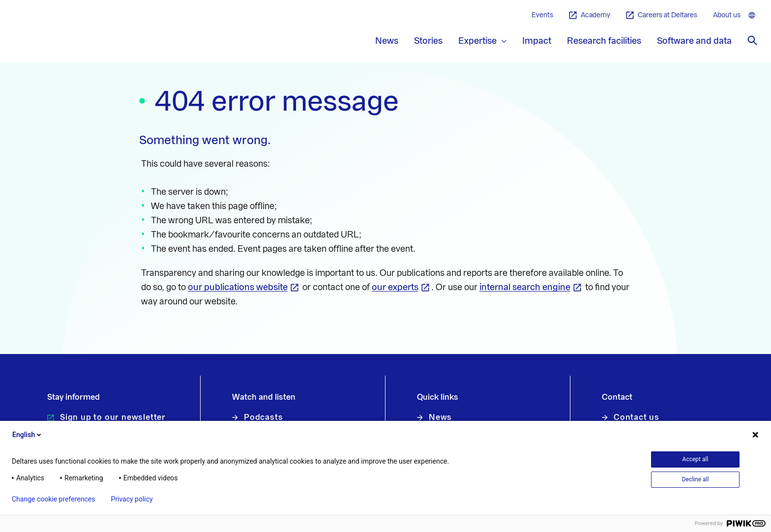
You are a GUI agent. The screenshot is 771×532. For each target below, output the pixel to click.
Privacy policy (132, 499)
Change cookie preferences (53, 499)
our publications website (238, 287)
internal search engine (525, 287)
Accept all (696, 459)
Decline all (696, 479)
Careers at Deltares (662, 15)
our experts (395, 287)
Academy (590, 15)
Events (542, 15)
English (28, 435)
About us (727, 15)
